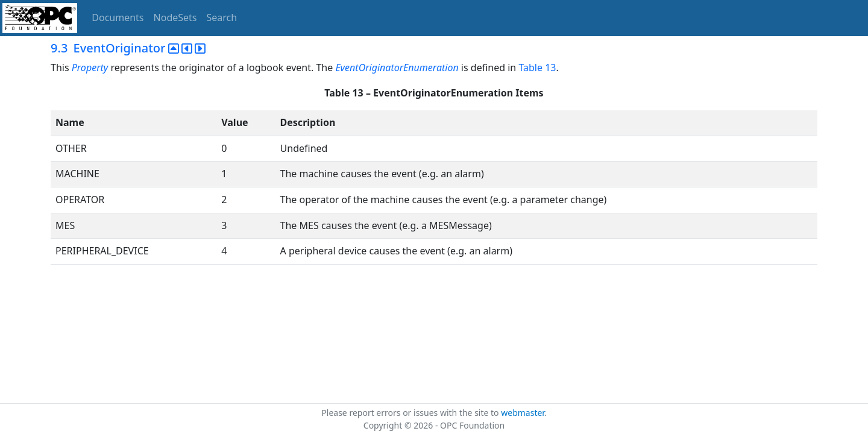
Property (90, 68)
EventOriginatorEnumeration (397, 68)
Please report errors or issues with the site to (411, 413)
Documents (118, 17)
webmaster (523, 413)
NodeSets (175, 17)
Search (222, 17)
